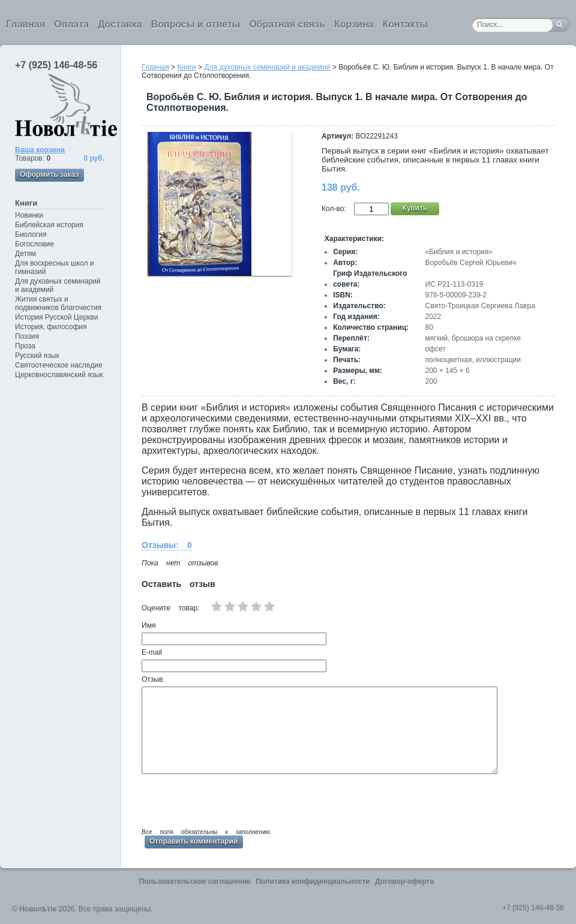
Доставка (120, 24)
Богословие (34, 244)
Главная (25, 24)
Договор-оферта (404, 881)
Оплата (71, 24)
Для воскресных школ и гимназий (55, 267)
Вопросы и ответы (196, 24)
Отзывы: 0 (167, 545)
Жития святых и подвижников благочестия (58, 303)
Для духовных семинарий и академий (58, 285)
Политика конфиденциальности (313, 881)
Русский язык (37, 356)
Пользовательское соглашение (195, 881)
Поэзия (27, 336)
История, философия (51, 327)
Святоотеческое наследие (59, 365)
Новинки (29, 215)
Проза (25, 346)
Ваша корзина (40, 150)
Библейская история (49, 225)
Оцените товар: (170, 608)
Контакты (405, 24)
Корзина (354, 24)
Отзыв (152, 679)
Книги (26, 203)
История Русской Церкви (56, 317)
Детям (25, 254)
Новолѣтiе (38, 909)
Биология (31, 234)
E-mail (152, 652)
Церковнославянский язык (59, 375)
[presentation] (233, 799)
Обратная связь (287, 24)
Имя (148, 625)
